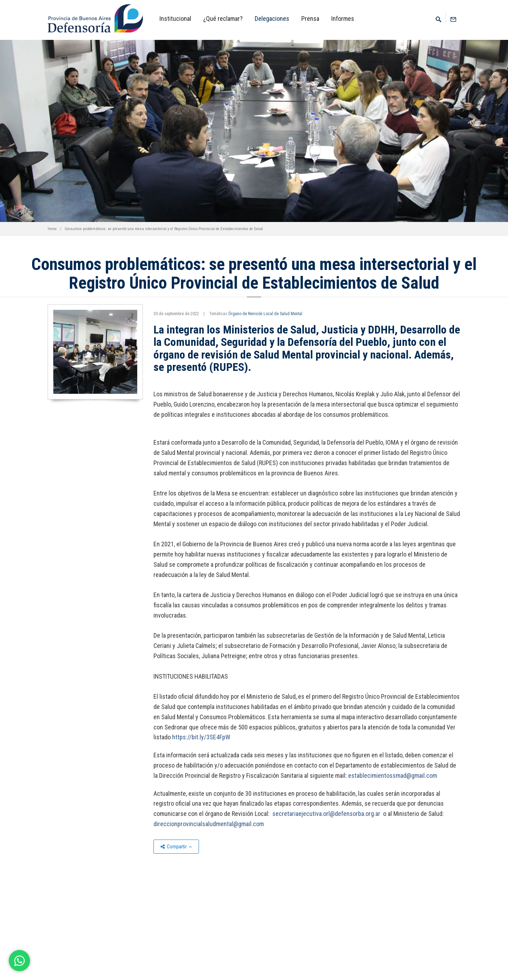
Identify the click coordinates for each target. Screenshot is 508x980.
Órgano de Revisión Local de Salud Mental (265, 314)
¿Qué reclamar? (223, 19)
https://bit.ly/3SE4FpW (201, 737)
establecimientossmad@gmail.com (393, 775)
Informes (343, 19)
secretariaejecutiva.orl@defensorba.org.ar (327, 814)
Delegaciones (272, 19)
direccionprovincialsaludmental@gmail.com (209, 824)
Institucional (175, 19)
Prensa (310, 19)
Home (52, 229)
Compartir (176, 847)
